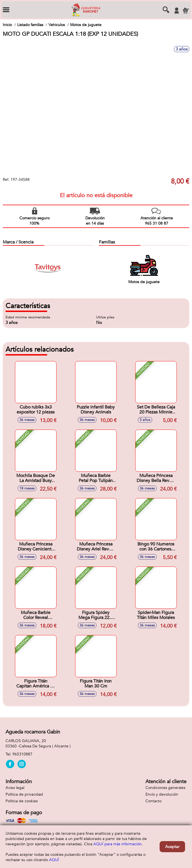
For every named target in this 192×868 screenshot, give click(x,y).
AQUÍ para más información (117, 844)
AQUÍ (54, 860)
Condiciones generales (165, 788)
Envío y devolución (162, 794)
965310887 (22, 754)
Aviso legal (15, 788)
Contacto (153, 801)
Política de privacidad (24, 794)
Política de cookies (22, 801)
